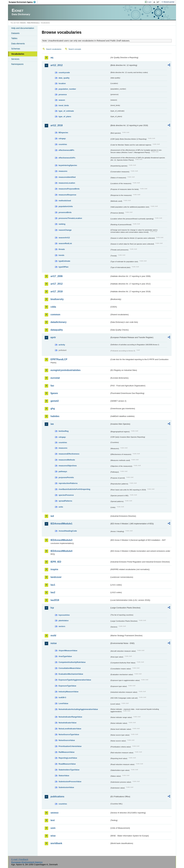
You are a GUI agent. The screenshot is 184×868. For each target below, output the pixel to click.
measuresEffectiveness (69, 454)
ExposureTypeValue (67, 686)
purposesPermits (66, 477)
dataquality (57, 330)
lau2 (53, 592)
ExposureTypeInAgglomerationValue (75, 680)
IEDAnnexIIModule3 (61, 540)
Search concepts (75, 49)
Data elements (18, 44)
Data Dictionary (33, 23)
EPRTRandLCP (59, 359)
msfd (53, 636)
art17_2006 (57, 276)
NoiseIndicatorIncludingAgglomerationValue (78, 709)
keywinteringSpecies (68, 165)
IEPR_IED (56, 562)
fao (52, 386)
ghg (53, 409)
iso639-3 (62, 697)
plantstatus (64, 621)
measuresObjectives (68, 466)
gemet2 (55, 401)
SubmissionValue (66, 787)
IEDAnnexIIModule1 (61, 524)
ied (52, 516)
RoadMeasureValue (67, 764)
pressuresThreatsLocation (70, 218)
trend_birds (64, 105)
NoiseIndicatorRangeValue (70, 717)
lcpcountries (64, 615)
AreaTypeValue (65, 656)
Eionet (23, 23)
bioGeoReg (64, 431)
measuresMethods (67, 460)
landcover (56, 577)
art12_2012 (57, 65)
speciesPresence (66, 495)
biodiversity (57, 299)
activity (62, 345)
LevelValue (63, 703)
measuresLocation (67, 183)
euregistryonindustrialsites (65, 370)
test (53, 820)
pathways (63, 471)
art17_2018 (57, 291)
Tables (14, 38)
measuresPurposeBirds (69, 189)
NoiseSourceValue (67, 740)
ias (52, 424)
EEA (23, 2)
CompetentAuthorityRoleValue (72, 662)
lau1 (53, 585)
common (55, 315)
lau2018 (55, 600)
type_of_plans (65, 116)
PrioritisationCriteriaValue (70, 746)
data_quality (64, 78)
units (61, 507)
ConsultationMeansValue (70, 668)
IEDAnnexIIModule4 (61, 551)
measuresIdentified (67, 177)
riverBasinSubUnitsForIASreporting (74, 489)
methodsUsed (65, 201)
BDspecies (63, 133)
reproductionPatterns (68, 483)
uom (53, 828)
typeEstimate (64, 261)
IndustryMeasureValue (68, 692)
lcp (52, 608)
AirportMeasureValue (68, 651)
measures (63, 171)
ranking (62, 224)
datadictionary (58, 322)
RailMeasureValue (67, 752)
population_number (67, 89)
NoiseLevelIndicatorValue (70, 729)
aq (52, 57)
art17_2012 (57, 284)
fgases (54, 393)
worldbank (56, 843)
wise (53, 836)
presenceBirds (65, 212)
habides (55, 416)
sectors (62, 626)
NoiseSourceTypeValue (69, 734)
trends (61, 255)
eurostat (55, 378)
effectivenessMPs (66, 150)
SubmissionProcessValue (70, 782)
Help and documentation (23, 28)
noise (54, 643)
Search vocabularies (54, 49)
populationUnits (66, 206)
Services (15, 59)
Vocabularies (18, 54)
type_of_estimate (66, 111)
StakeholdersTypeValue (69, 770)
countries (63, 144)
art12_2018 (57, 125)
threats (62, 249)
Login (150, 2)
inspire (54, 569)
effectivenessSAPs (67, 158)
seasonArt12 (64, 238)
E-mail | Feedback (20, 859)
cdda (53, 307)
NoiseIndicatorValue (67, 723)
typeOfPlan (64, 267)
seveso (54, 813)
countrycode (64, 72)
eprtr (53, 337)
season (62, 100)
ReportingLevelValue (68, 758)
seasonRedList (65, 243)
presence (63, 94)
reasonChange (65, 230)
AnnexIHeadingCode (68, 531)
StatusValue (64, 776)
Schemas (16, 49)
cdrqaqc (62, 138)
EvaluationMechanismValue (71, 674)
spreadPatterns (65, 501)
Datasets (15, 33)
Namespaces (17, 64)
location (62, 83)
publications (57, 797)
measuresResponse (67, 195)
